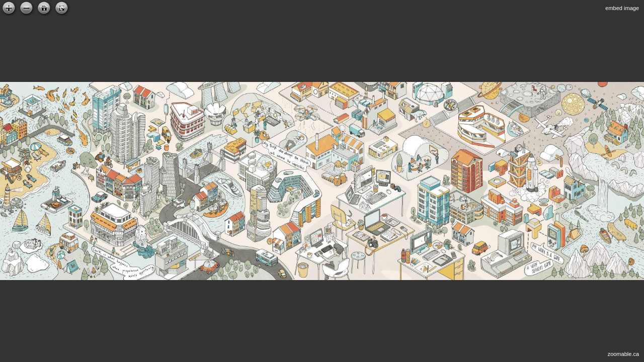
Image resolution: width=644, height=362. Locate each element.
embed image (622, 8)
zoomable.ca (623, 354)
